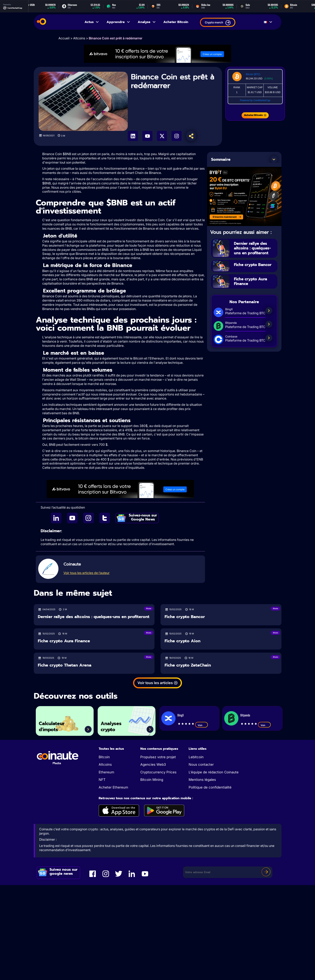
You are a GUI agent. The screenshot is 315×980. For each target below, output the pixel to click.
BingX (181, 715)
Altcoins (79, 38)
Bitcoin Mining (152, 780)
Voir (201, 725)
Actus (92, 22)
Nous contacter (201, 764)
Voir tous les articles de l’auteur (87, 573)
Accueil (64, 38)
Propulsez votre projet (158, 757)
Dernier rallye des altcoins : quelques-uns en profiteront (253, 248)
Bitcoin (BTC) (253, 74)
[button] (274, 159)
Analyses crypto (112, 726)
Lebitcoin (196, 757)
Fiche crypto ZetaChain (188, 665)
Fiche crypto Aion (182, 641)
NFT (102, 780)
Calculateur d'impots (53, 726)
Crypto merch (218, 23)
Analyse (147, 22)
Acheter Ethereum (113, 787)
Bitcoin (104, 757)
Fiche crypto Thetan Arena (65, 665)
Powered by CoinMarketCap (255, 100)
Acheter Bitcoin (176, 22)
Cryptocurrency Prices (158, 772)
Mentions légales (202, 780)
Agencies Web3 (153, 764)
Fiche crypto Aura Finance (252, 281)
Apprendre (118, 22)
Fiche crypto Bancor (254, 264)
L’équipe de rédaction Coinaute (214, 772)
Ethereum (106, 772)
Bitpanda (245, 715)
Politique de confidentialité (210, 787)
